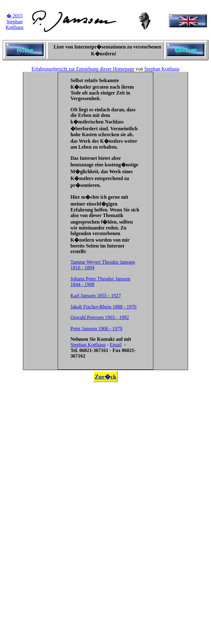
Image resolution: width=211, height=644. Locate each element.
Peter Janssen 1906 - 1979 (96, 329)
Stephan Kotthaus (162, 69)
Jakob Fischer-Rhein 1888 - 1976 (103, 307)
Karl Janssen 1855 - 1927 (96, 296)
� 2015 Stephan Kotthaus (15, 21)
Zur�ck (105, 377)
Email (116, 345)
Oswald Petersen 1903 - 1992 (100, 317)
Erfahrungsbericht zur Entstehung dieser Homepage (83, 69)
